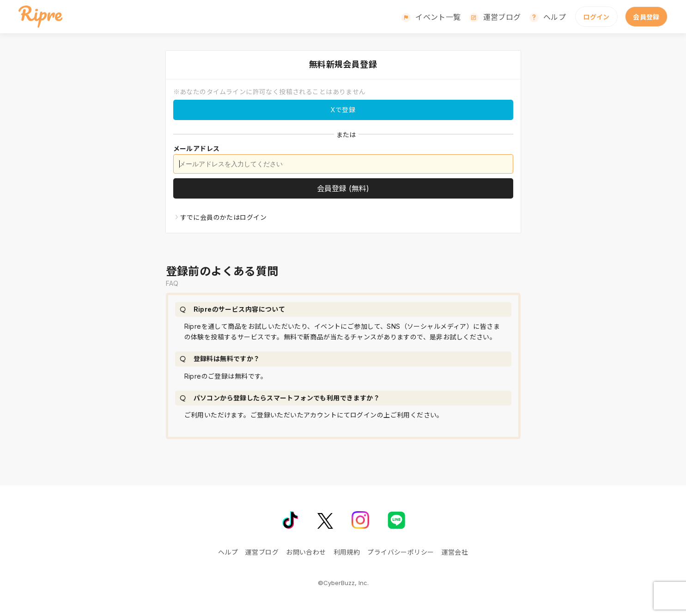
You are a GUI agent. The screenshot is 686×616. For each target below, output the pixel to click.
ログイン (596, 17)
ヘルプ (555, 17)
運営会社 (455, 552)
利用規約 (347, 552)
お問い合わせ (306, 552)
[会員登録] (343, 188)
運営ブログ (502, 17)
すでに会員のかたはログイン (223, 217)
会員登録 (646, 17)
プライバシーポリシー (401, 552)
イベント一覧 (438, 17)
